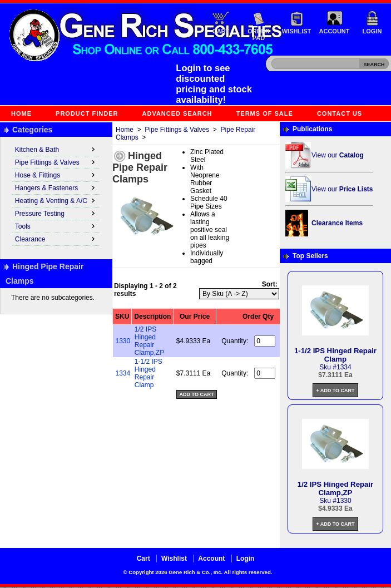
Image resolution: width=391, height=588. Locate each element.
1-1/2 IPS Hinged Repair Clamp (149, 373)
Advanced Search (177, 113)
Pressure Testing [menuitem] (56, 213)
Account (335, 31)
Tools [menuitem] (56, 226)
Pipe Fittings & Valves (177, 130)
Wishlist (297, 31)
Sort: (270, 284)
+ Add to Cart (335, 391)
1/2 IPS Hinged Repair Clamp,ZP (149, 341)
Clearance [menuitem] (56, 239)
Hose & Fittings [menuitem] (56, 175)
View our (338, 155)
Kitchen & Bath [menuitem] (56, 149)
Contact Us (340, 113)
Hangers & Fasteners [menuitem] (56, 187)
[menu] (56, 195)
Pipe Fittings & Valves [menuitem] (56, 162)
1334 (123, 373)
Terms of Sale (265, 113)
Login (372, 31)
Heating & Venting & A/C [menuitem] (56, 200)
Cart (221, 31)
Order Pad (259, 34)
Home (21, 113)
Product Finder (87, 113)
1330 (123, 341)
